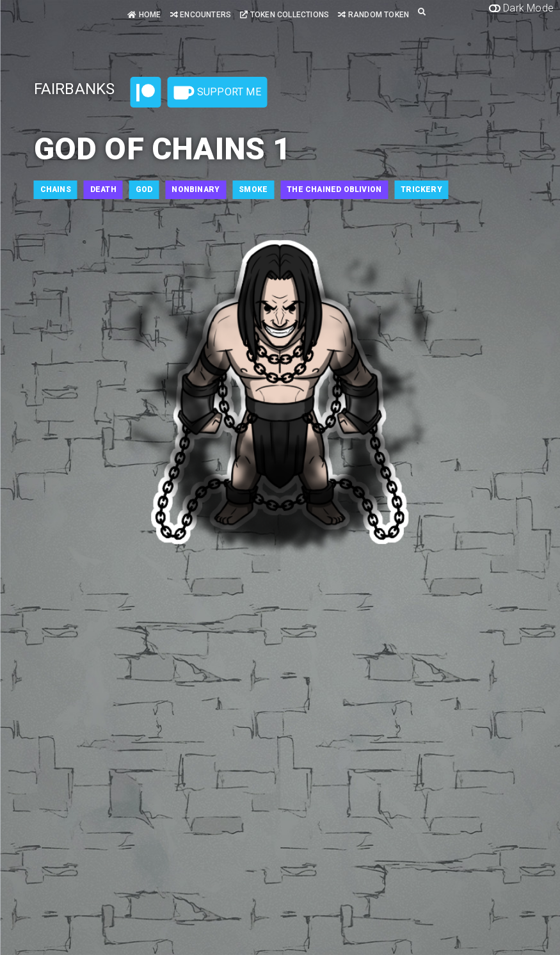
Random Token (373, 15)
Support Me (218, 93)
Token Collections (284, 15)
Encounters (201, 15)
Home (144, 15)
